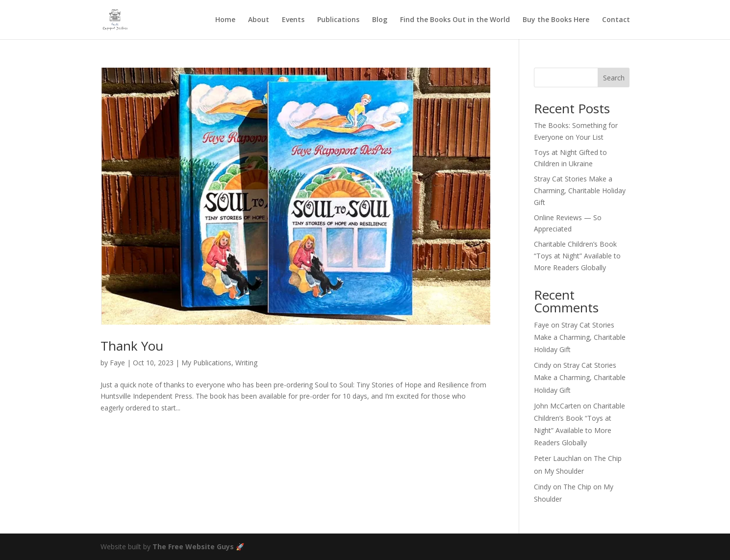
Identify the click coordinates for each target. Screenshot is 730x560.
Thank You (132, 346)
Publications (338, 20)
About (259, 20)
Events (293, 20)
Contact (616, 20)
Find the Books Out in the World (455, 20)
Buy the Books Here (556, 20)
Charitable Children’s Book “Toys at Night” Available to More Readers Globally (577, 256)
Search (614, 78)
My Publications (206, 363)
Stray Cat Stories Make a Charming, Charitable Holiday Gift (580, 191)
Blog (380, 20)
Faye (117, 363)
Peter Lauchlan (558, 458)
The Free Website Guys (193, 547)
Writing (246, 363)
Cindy (542, 365)
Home (225, 20)
